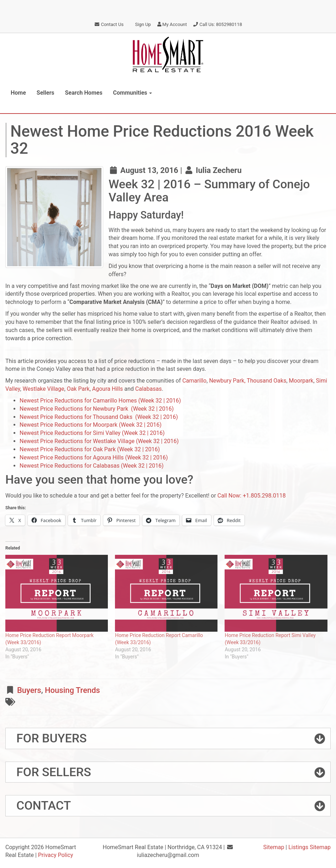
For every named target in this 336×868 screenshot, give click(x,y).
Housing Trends (72, 690)
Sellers (46, 93)
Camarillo (194, 381)
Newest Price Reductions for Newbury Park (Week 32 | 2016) (97, 409)
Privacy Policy (56, 855)
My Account (172, 24)
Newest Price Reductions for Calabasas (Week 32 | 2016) (92, 466)
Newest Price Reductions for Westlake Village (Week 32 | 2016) (99, 441)
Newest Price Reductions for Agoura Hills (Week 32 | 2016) (94, 457)
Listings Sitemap (309, 847)
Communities (133, 93)
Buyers (29, 690)
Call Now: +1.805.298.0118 (252, 496)
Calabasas (149, 389)
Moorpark (301, 381)
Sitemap (274, 847)
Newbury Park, (227, 381)
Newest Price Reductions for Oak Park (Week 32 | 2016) (90, 449)
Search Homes (84, 93)
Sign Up (140, 24)
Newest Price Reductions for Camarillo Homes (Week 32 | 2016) (100, 401)
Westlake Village (44, 389)
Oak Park (78, 389)
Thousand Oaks (266, 381)
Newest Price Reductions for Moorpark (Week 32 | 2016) (91, 425)
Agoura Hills (108, 389)
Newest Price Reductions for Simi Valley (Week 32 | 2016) (92, 433)
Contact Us (109, 24)
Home (18, 93)
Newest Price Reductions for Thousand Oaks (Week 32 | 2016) (99, 417)
